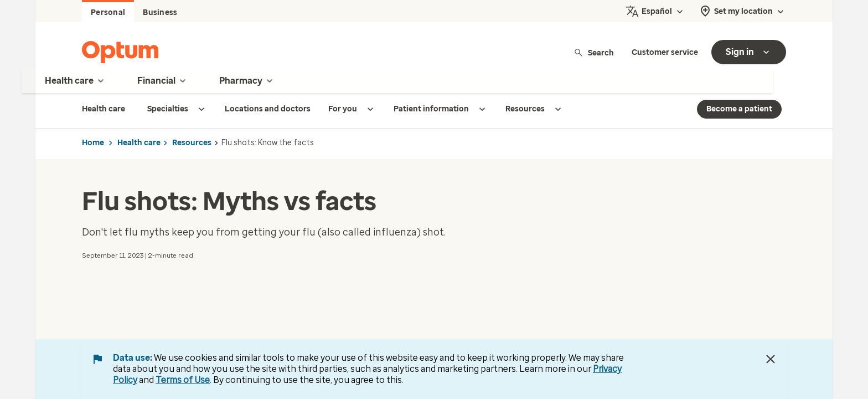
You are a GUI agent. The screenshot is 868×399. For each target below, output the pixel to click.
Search (594, 52)
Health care (139, 143)
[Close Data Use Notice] (771, 359)
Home (93, 143)
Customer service (665, 52)
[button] (92, 287)
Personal (108, 12)
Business (160, 12)
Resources (192, 143)
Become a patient (739, 109)
